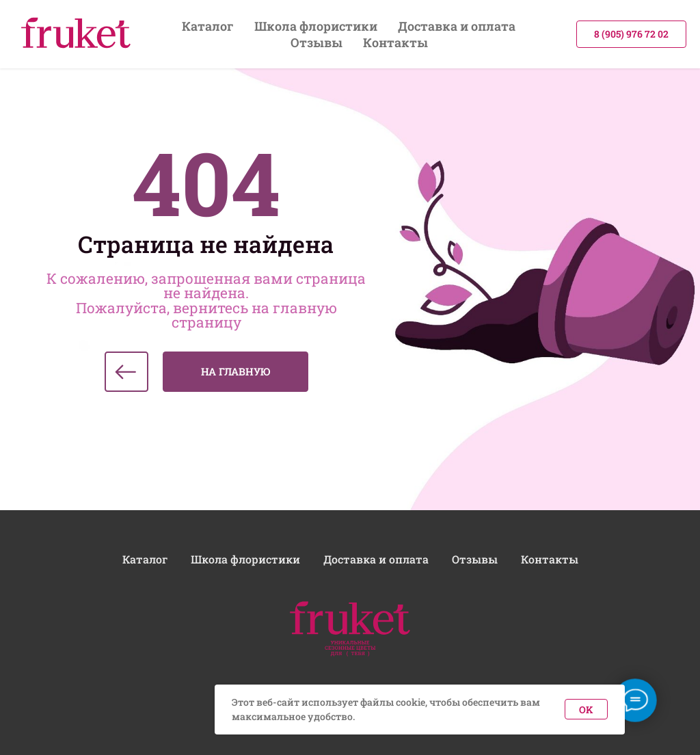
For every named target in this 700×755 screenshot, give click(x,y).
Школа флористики (316, 26)
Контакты (395, 42)
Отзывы (317, 42)
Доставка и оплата (457, 26)
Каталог (208, 26)
